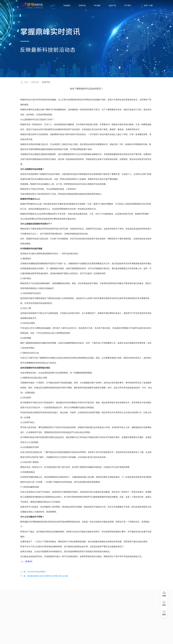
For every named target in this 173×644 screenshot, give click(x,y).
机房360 (29, 561)
